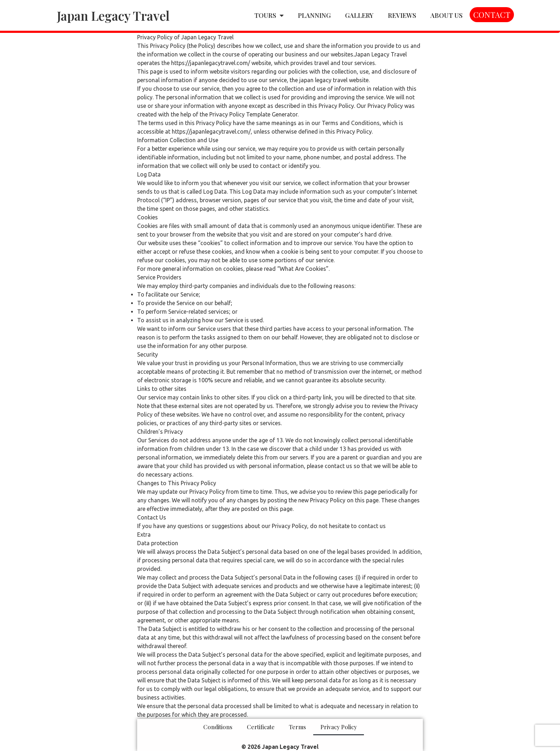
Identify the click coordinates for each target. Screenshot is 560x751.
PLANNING (314, 15)
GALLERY (359, 15)
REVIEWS (402, 15)
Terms (297, 727)
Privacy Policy (339, 727)
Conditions (218, 727)
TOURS (269, 15)
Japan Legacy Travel (113, 16)
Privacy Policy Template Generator (253, 114)
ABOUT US (446, 15)
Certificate (261, 727)
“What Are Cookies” (303, 269)
